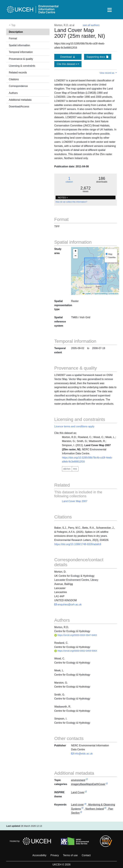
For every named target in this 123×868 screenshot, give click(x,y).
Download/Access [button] (19, 107)
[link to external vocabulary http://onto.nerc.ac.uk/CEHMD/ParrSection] (81, 813)
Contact (86, 855)
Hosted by (31, 841)
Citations (14, 79)
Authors (13, 93)
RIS (75, 469)
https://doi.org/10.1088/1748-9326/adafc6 (78, 544)
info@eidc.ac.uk (82, 754)
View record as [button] (107, 73)
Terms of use (70, 855)
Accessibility (39, 855)
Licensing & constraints (22, 66)
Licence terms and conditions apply (74, 426)
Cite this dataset (68, 64)
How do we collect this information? (71, 202)
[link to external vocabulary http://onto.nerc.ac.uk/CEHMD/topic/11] (85, 805)
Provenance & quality (21, 59)
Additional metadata (20, 100)
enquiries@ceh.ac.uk (68, 604)
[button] (75, 251)
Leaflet (87, 294)
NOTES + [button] (63, 198)
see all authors (91, 25)
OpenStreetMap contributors (106, 294)
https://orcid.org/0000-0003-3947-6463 (76, 635)
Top (12, 25)
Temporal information (21, 52)
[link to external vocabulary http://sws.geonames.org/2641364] (105, 809)
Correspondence (18, 86)
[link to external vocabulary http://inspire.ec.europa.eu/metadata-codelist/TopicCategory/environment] (87, 780)
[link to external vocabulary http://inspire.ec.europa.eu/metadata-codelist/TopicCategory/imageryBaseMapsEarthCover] (107, 784)
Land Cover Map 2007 (75, 501)
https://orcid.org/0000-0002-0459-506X (76, 651)
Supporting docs (98, 57)
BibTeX (67, 469)
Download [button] (68, 57)
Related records (18, 72)
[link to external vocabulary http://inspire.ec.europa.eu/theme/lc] (86, 792)
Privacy (55, 855)
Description (16, 32)
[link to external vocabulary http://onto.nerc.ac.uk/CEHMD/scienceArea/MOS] (82, 809)
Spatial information (19, 45)
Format (13, 38)
